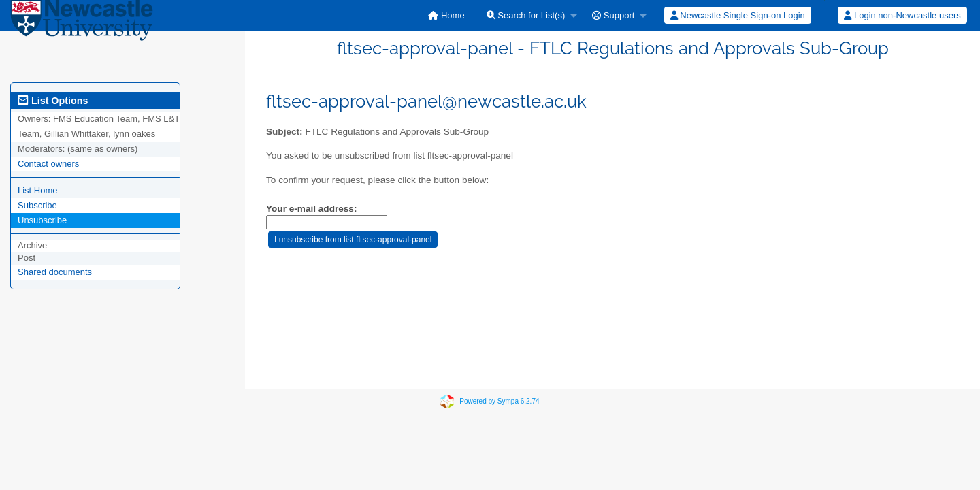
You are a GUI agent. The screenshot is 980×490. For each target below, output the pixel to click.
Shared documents (55, 272)
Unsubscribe (42, 220)
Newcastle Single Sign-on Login (738, 15)
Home (446, 15)
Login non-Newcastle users (902, 15)
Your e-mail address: (311, 209)
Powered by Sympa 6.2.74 (499, 401)
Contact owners (48, 164)
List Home (38, 190)
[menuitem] (446, 15)
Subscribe (37, 205)
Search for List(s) (526, 15)
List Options (53, 101)
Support (613, 15)
